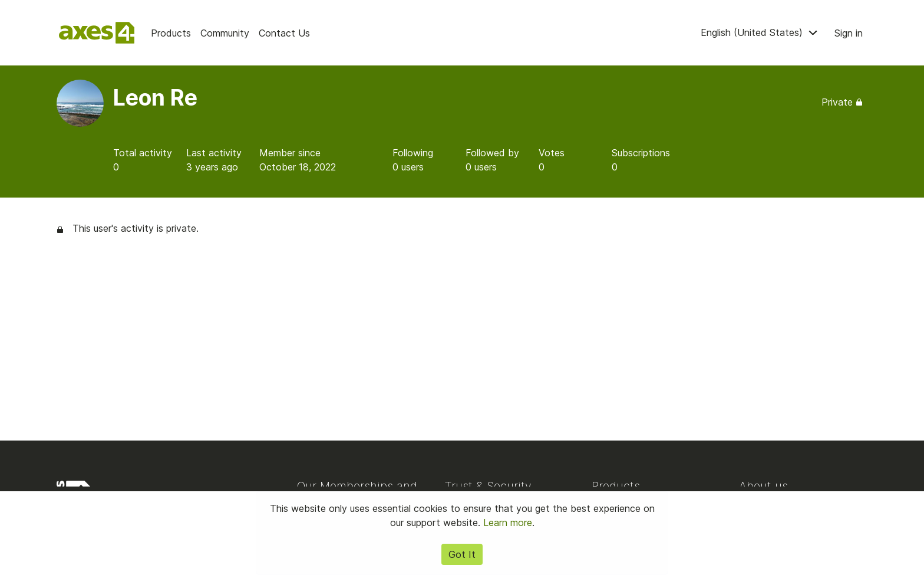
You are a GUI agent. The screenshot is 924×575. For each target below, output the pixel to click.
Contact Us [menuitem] (284, 33)
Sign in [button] (849, 33)
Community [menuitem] (225, 33)
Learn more (508, 523)
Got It (462, 554)
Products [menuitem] (171, 33)
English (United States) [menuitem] (760, 33)
